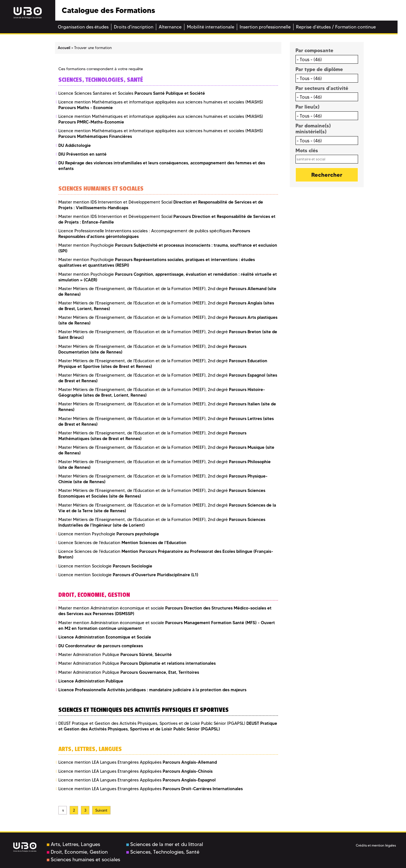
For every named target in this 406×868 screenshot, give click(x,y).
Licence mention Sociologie (105, 566)
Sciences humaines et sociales (83, 860)
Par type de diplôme (319, 69)
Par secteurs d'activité (322, 88)
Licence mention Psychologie (109, 534)
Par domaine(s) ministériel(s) (313, 129)
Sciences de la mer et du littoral (165, 844)
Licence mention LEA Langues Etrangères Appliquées (138, 762)
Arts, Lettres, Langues (73, 844)
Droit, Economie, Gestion (77, 852)
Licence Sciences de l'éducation (122, 543)
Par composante (314, 50)
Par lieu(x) (307, 107)
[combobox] (327, 59)
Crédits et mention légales (376, 845)
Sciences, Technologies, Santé (163, 852)
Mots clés (307, 150)
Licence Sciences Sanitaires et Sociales (132, 93)
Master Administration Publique (115, 655)
